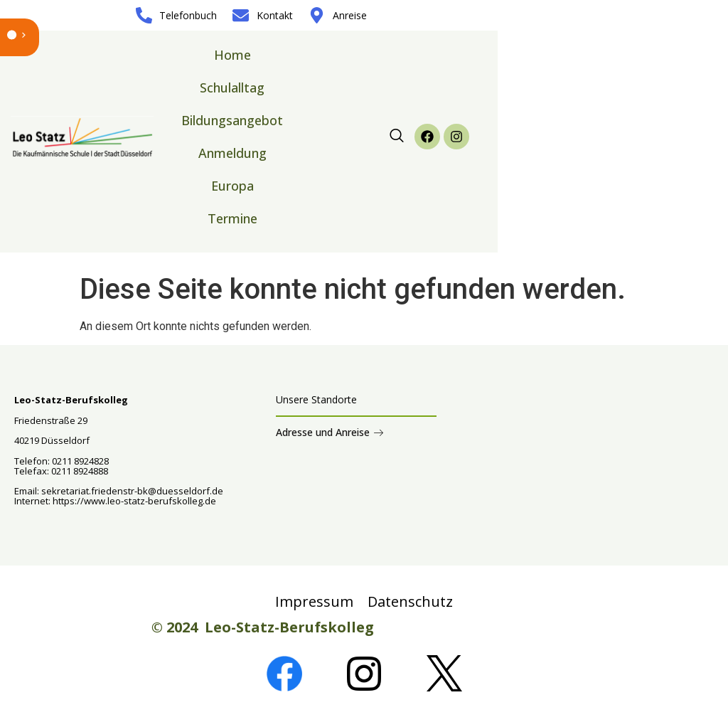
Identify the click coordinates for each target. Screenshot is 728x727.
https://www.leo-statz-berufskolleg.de (133, 501)
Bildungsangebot (232, 120)
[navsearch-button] (397, 137)
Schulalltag (232, 87)
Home (232, 55)
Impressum (314, 601)
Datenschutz (410, 601)
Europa (232, 186)
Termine (232, 218)
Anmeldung (232, 153)
